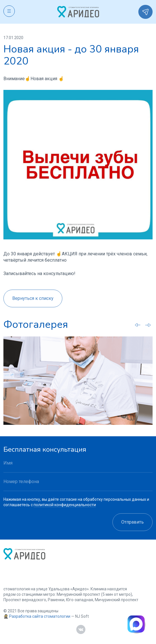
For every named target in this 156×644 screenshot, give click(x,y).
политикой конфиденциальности (65, 505)
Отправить (133, 522)
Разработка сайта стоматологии (40, 616)
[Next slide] (148, 325)
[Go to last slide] (138, 325)
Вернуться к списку (33, 298)
